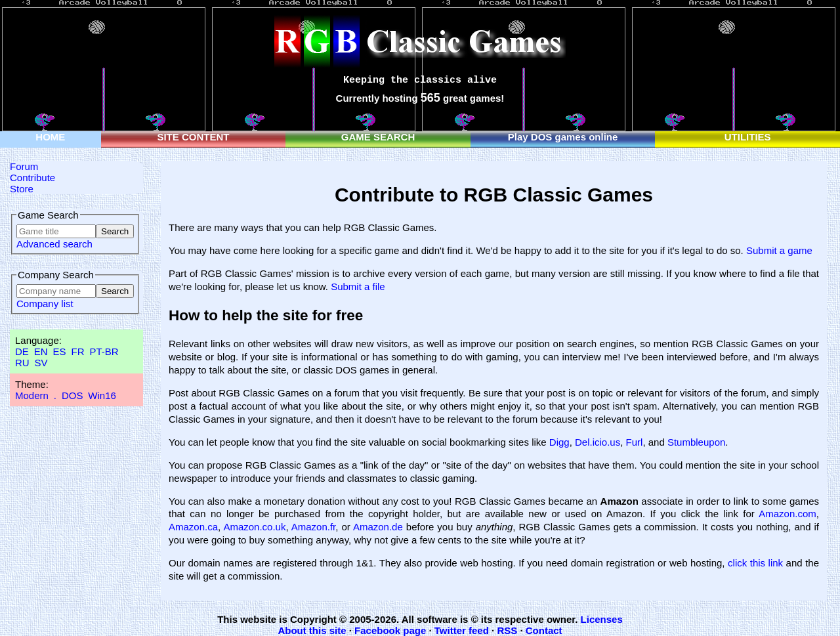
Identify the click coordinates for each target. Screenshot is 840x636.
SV (41, 363)
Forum (24, 166)
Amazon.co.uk (254, 527)
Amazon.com (787, 514)
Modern (32, 395)
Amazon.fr (314, 527)
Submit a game (779, 250)
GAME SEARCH (378, 137)
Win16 (102, 395)
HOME (50, 137)
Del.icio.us (598, 442)
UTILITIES (748, 137)
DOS (73, 395)
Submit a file (358, 286)
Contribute (32, 178)
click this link (755, 563)
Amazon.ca (193, 527)
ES (60, 351)
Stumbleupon (696, 442)
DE (22, 351)
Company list (45, 304)
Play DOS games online (563, 137)
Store (22, 189)
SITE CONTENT (193, 137)
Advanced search (54, 244)
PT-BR (104, 351)
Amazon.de (378, 527)
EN (41, 351)
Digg (559, 442)
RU (22, 363)
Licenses (602, 619)
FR (77, 351)
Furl (635, 442)
